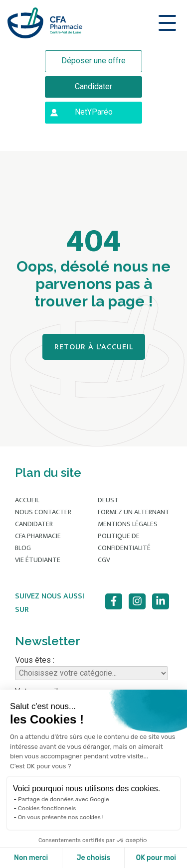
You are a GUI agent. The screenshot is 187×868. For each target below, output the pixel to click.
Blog (23, 548)
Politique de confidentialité (124, 542)
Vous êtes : (92, 668)
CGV (104, 560)
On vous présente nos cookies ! (61, 817)
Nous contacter (43, 512)
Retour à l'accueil (94, 347)
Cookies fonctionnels (47, 808)
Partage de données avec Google (64, 799)
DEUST (108, 500)
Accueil (27, 500)
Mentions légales (128, 524)
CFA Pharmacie (38, 536)
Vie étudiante (38, 560)
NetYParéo (94, 112)
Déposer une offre (93, 61)
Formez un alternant (134, 512)
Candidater (93, 86)
